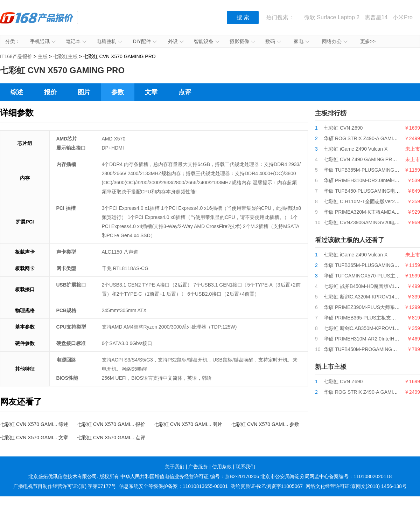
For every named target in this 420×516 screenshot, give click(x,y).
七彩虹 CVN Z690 (343, 128)
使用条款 (222, 467)
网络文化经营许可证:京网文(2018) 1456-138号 (356, 486)
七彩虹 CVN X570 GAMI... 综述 (34, 424)
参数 (118, 92)
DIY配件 (145, 41)
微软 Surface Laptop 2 (332, 17)
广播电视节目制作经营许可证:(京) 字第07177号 (65, 486)
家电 (302, 41)
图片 (84, 92)
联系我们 (245, 467)
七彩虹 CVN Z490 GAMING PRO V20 (365, 159)
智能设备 (207, 41)
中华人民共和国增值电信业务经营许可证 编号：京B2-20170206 (190, 476)
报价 (50, 92)
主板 (43, 56)
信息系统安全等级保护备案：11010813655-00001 (173, 486)
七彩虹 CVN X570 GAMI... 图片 (188, 424)
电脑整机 (109, 41)
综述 (17, 92)
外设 (176, 41)
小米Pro (403, 17)
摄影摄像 (242, 41)
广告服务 (198, 467)
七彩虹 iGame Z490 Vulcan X (356, 149)
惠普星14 (376, 17)
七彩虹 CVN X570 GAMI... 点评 (111, 438)
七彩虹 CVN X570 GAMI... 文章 (34, 438)
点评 (185, 92)
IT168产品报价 (37, 23)
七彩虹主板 (65, 56)
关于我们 (175, 467)
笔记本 (76, 41)
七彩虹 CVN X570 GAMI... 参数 (265, 424)
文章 (151, 92)
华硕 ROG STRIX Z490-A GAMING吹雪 (367, 138)
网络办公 (335, 41)
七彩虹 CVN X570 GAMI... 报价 (111, 424)
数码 (273, 41)
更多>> (368, 41)
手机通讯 (43, 41)
